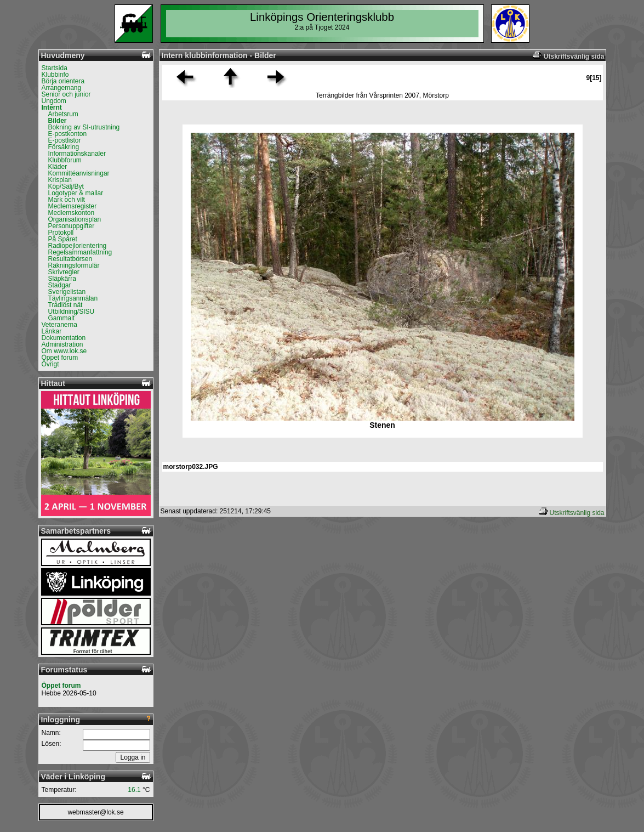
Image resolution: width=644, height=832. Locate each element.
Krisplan (60, 180)
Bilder (58, 121)
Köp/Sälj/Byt (66, 186)
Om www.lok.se (64, 351)
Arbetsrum (63, 114)
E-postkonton (68, 134)
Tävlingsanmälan (73, 298)
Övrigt (50, 364)
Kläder (58, 167)
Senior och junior (66, 94)
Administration (62, 344)
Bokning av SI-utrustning (84, 127)
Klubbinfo (55, 75)
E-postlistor (65, 140)
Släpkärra (62, 279)
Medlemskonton (72, 213)
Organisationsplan (75, 219)
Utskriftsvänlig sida (577, 513)
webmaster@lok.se (95, 812)
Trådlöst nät (65, 305)
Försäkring (64, 147)
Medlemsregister (73, 206)
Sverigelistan (67, 292)
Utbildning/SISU (72, 312)
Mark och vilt (67, 200)
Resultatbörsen (70, 259)
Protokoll (61, 233)
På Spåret (63, 239)
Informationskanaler (77, 154)
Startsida (55, 68)
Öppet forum (60, 358)
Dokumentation (64, 338)
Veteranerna (59, 325)
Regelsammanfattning (80, 252)
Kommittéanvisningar (79, 173)
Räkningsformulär (74, 265)
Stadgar (60, 285)
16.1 (134, 790)
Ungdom (54, 101)
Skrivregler (64, 272)
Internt (52, 107)
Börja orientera (63, 81)
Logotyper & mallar (76, 193)
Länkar (52, 331)
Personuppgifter (72, 226)
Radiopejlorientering (78, 246)
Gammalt (62, 318)
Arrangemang (62, 88)
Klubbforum (65, 160)
